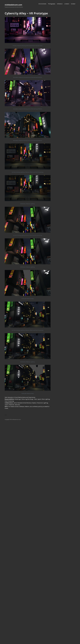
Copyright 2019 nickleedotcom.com (13, 419)
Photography (52, 4)
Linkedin (67, 4)
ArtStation (60, 4)
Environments (42, 4)
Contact (73, 4)
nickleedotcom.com (13, 5)
